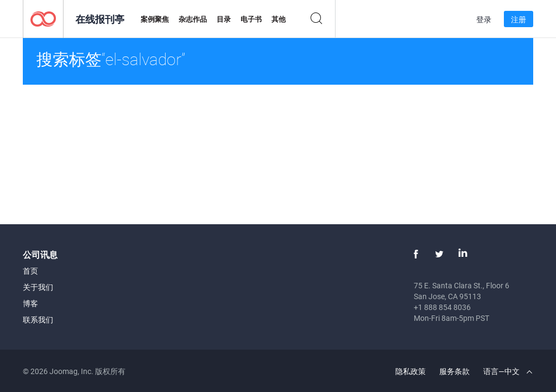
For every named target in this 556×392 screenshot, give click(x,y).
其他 (279, 19)
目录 (224, 19)
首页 (30, 271)
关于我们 (38, 287)
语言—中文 (508, 371)
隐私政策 (410, 371)
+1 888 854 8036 (442, 307)
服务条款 (454, 371)
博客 (30, 303)
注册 (519, 19)
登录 (484, 19)
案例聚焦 (155, 19)
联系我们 (38, 320)
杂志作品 (193, 19)
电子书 (251, 19)
